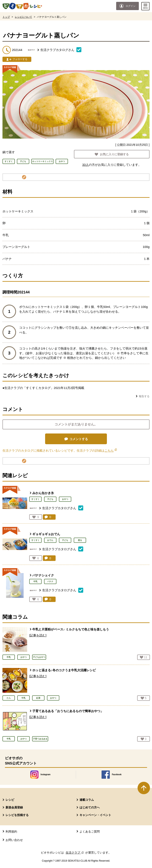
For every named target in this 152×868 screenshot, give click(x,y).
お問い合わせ (14, 840)
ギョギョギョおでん (46, 534)
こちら (111, 450)
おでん (50, 540)
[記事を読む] (38, 635)
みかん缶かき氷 (43, 493)
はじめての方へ (90, 807)
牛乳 (35, 581)
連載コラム (87, 800)
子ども (50, 499)
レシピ (10, 800)
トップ (6, 17)
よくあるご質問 (90, 831)
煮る (80, 540)
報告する (144, 396)
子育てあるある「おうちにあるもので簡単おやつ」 (68, 711)
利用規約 (11, 831)
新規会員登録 (14, 807)
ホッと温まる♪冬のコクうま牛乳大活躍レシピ (64, 670)
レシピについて (23, 17)
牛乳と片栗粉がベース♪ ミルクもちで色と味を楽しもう (71, 629)
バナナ (50, 581)
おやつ (65, 499)
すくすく (35, 499)
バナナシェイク (43, 575)
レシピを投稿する (17, 815)
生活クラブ (75, 853)
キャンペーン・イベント (95, 815)
